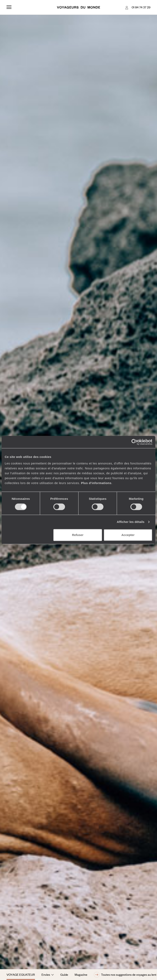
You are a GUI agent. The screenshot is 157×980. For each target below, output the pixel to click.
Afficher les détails (131, 522)
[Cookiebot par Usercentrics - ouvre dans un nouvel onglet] (134, 442)
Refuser (78, 535)
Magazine (81, 974)
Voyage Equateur (21, 974)
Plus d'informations (96, 483)
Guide (64, 974)
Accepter (128, 535)
